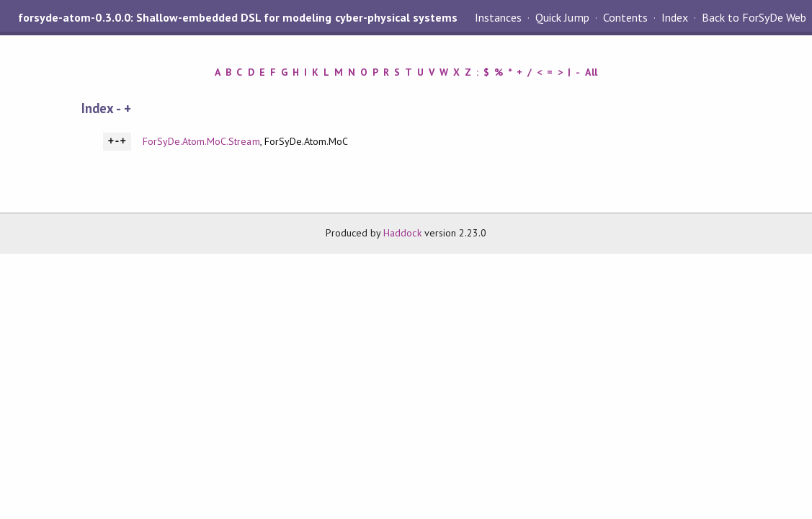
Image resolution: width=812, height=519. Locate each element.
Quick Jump (562, 17)
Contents (625, 17)
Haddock (402, 233)
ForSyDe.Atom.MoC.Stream (201, 141)
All (591, 72)
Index (675, 17)
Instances (498, 17)
